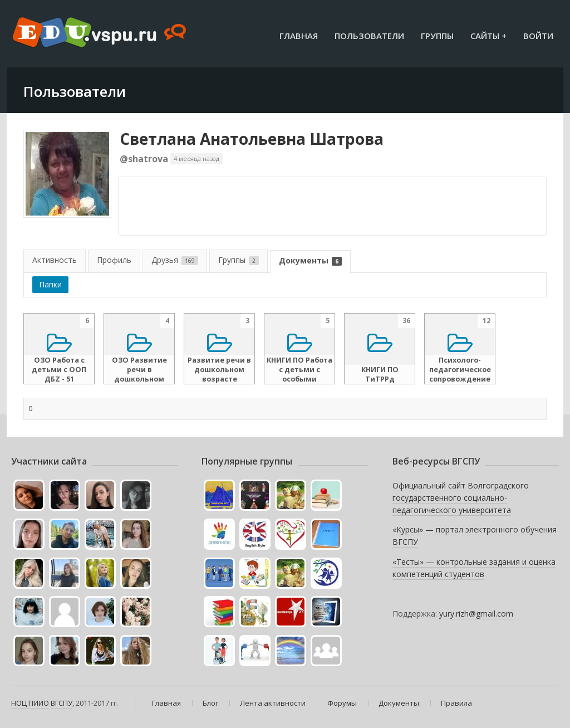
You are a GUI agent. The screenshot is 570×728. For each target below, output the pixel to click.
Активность (55, 260)
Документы (310, 260)
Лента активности (273, 703)
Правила (456, 703)
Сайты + (488, 36)
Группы (437, 36)
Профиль (114, 260)
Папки (50, 284)
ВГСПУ (62, 703)
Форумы (342, 703)
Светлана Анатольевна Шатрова (252, 139)
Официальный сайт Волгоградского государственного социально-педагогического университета (461, 497)
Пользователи (369, 36)
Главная (299, 36)
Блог (210, 703)
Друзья (175, 260)
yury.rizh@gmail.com (476, 614)
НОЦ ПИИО (30, 703)
